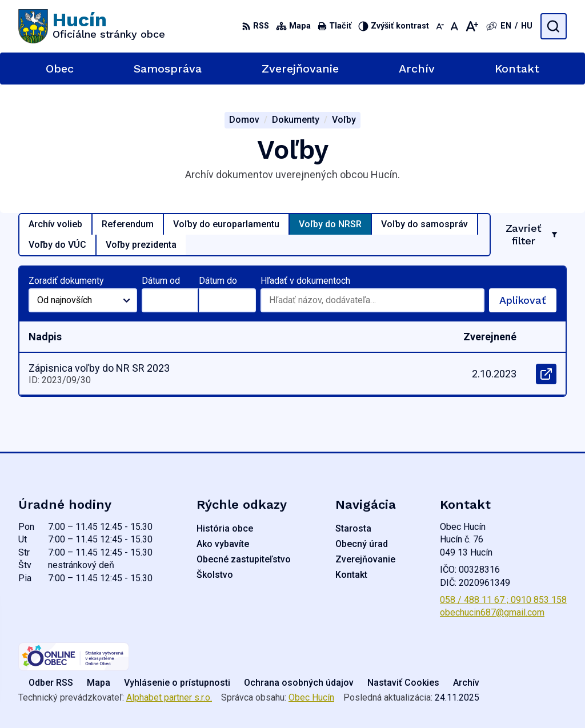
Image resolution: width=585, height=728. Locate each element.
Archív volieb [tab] (55, 224)
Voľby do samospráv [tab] (424, 224)
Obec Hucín (311, 697)
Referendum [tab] (128, 224)
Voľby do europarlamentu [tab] (226, 224)
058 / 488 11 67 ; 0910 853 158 (503, 600)
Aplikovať (528, 303)
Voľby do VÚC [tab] (57, 245)
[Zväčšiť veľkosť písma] (472, 26)
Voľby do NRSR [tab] (330, 224)
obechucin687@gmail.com (492, 612)
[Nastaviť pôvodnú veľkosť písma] (454, 26)
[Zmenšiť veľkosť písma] (440, 26)
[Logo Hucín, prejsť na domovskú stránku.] (92, 26)
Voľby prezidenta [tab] (141, 245)
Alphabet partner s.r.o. (169, 697)
